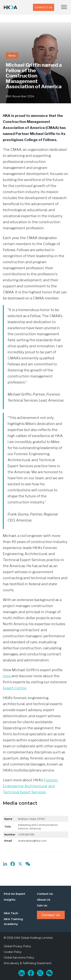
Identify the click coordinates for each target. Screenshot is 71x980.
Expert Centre (15, 688)
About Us (44, 900)
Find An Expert (14, 894)
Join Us (42, 905)
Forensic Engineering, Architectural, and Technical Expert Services (30, 786)
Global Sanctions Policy (19, 958)
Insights (10, 900)
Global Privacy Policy (17, 946)
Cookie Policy (13, 952)
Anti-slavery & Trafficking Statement (28, 963)
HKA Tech (11, 913)
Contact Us (44, 7)
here (7, 676)
